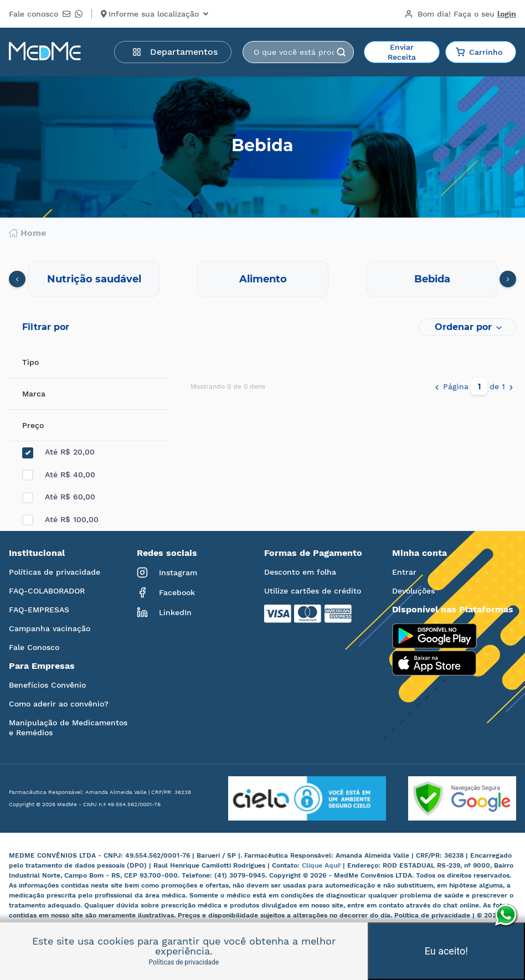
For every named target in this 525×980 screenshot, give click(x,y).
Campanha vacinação (50, 628)
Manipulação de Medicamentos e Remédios (68, 728)
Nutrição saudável (94, 279)
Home (27, 233)
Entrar (404, 572)
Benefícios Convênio (47, 685)
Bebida (432, 279)
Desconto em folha (300, 572)
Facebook (166, 592)
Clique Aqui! (322, 865)
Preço (33, 425)
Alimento (263, 279)
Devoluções (413, 591)
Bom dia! (460, 14)
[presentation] (17, 279)
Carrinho (479, 52)
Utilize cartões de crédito (313, 591)
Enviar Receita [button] (402, 52)
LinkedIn (164, 612)
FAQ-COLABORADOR (47, 591)
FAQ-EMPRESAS (39, 610)
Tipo (30, 362)
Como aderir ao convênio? (59, 704)
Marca (34, 394)
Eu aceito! (446, 951)
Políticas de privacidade (55, 572)
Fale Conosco (34, 647)
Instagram (167, 572)
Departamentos (175, 52)
